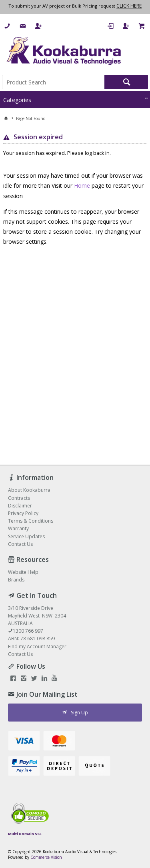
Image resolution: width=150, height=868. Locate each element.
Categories (17, 100)
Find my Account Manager (37, 646)
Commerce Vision (46, 857)
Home (82, 185)
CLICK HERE (129, 6)
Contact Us (20, 654)
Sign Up (79, 713)
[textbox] (53, 82)
